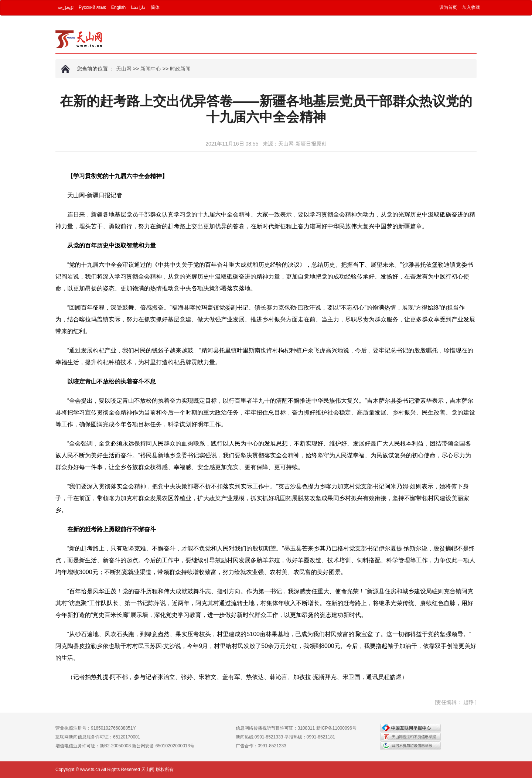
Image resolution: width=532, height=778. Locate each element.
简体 (155, 7)
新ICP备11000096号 (336, 728)
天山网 (124, 69)
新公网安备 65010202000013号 (163, 746)
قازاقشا (138, 7)
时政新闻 (180, 69)
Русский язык (92, 7)
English (118, 7)
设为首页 (448, 7)
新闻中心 (151, 69)
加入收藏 (471, 7)
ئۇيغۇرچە (66, 7)
